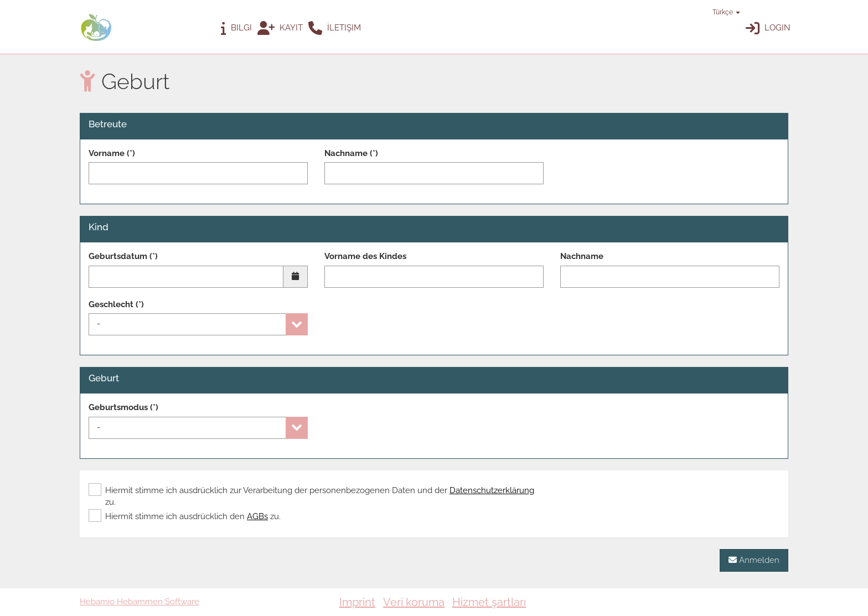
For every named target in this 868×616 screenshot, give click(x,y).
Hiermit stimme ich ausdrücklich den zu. (185, 516)
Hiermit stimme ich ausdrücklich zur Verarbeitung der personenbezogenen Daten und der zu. (311, 496)
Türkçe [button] (721, 12)
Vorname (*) (112, 153)
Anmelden (754, 560)
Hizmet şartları (489, 602)
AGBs (257, 516)
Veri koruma (414, 602)
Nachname (582, 256)
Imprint (357, 602)
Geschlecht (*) (116, 304)
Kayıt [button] (280, 29)
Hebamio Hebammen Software (139, 602)
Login (768, 29)
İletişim (335, 29)
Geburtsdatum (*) (123, 256)
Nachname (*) (351, 153)
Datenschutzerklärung (492, 490)
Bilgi (236, 29)
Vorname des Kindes (365, 256)
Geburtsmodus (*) (123, 407)
